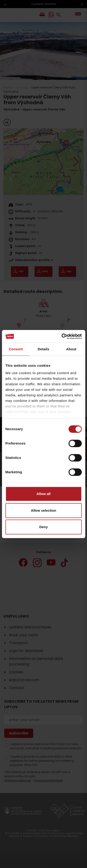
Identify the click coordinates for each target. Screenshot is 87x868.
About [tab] (71, 349)
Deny (43, 527)
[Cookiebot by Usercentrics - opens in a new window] (62, 336)
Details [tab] (44, 349)
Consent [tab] (16, 349)
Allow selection (43, 510)
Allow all (43, 494)
